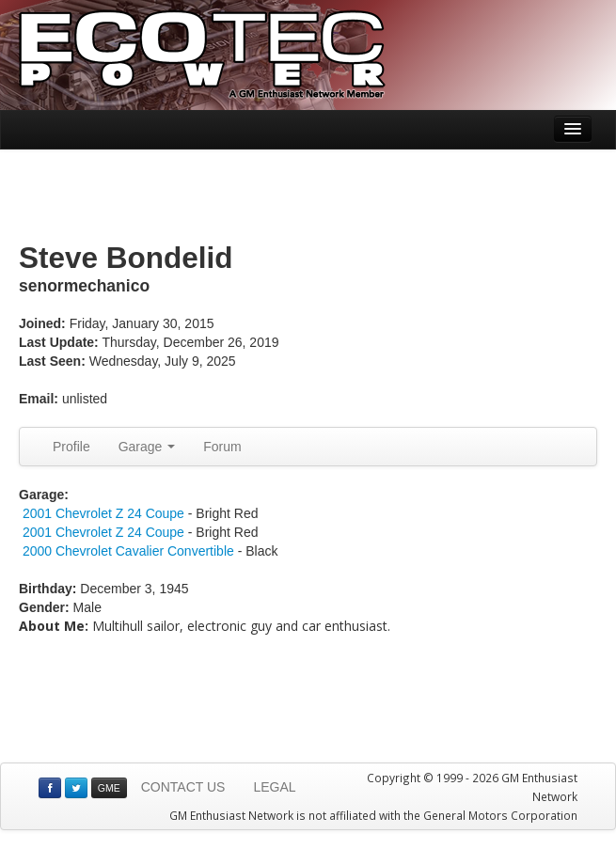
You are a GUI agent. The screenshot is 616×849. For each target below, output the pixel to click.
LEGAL (274, 787)
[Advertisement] (308, 197)
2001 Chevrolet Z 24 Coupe (103, 513)
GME (109, 788)
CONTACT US (183, 787)
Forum (222, 447)
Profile (71, 447)
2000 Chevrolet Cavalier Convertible (128, 551)
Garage (147, 447)
